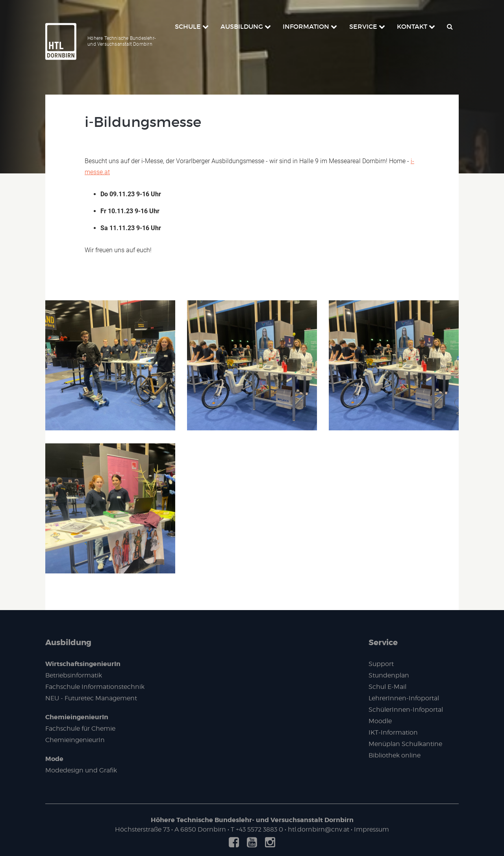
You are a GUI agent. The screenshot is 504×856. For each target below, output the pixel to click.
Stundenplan (389, 675)
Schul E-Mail (387, 687)
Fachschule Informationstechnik (95, 687)
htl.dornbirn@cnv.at (319, 829)
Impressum (372, 829)
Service (383, 642)
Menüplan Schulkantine (405, 744)
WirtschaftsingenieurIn (83, 664)
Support (381, 664)
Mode (54, 759)
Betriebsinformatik (74, 675)
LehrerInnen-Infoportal (404, 698)
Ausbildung (68, 642)
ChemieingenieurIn (77, 717)
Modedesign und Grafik (81, 770)
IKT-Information (393, 732)
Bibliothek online (395, 755)
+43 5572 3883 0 (259, 829)
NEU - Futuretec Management (91, 698)
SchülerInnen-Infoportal (406, 710)
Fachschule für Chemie (80, 729)
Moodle (380, 721)
